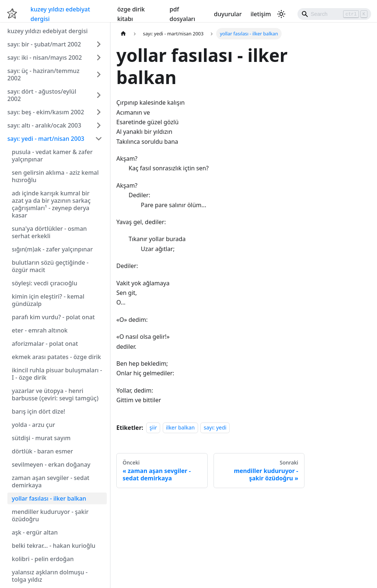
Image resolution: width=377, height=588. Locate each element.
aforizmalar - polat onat (45, 344)
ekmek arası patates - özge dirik (56, 357)
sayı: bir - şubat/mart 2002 (44, 44)
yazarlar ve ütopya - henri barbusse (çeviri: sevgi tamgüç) (55, 394)
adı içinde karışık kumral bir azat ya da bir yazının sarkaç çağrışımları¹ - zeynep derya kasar (51, 204)
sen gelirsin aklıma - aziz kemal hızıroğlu (55, 176)
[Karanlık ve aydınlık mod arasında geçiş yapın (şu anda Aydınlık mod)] (281, 14)
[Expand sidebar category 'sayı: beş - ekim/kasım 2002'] (99, 112)
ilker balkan (180, 428)
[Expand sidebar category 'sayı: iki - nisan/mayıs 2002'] (99, 58)
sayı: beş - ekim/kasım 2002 (46, 112)
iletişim (261, 14)
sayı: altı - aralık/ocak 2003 (44, 125)
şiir (153, 428)
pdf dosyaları (183, 14)
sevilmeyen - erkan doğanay (51, 465)
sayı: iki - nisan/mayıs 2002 (45, 58)
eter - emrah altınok (40, 330)
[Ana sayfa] (123, 34)
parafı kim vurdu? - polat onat (53, 317)
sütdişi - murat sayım (41, 438)
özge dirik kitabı (131, 14)
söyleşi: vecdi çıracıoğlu (45, 283)
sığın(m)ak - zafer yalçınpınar (52, 249)
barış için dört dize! (38, 411)
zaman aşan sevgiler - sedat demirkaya (51, 481)
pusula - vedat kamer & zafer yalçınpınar (52, 156)
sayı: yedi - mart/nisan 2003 (46, 139)
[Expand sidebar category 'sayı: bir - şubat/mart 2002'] (99, 44)
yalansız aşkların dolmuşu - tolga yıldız (50, 576)
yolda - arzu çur (33, 425)
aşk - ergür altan (35, 532)
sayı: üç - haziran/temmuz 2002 (43, 74)
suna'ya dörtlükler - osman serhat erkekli (49, 232)
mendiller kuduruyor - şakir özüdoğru (50, 515)
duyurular (228, 14)
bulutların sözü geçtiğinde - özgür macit (50, 266)
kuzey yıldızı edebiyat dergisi (60, 14)
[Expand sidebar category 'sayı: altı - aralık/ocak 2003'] (99, 125)
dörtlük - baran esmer (42, 451)
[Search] (334, 14)
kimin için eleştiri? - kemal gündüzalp (48, 300)
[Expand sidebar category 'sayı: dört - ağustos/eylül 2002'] (99, 95)
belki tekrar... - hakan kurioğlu (54, 546)
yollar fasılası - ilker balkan (49, 498)
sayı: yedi (215, 428)
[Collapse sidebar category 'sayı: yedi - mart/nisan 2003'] (99, 139)
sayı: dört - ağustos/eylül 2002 (42, 95)
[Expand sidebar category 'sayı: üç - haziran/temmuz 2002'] (99, 74)
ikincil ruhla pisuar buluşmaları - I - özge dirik (57, 374)
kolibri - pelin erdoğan (43, 559)
